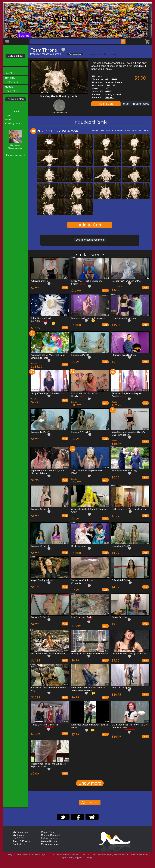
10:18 (106, 315)
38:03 (147, 315)
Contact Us (19, 844)
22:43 (147, 722)
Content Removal (50, 835)
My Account (19, 835)
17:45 (147, 651)
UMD (67, 35)
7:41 (107, 685)
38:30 (106, 543)
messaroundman (59, 112)
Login (37, 35)
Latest (8, 73)
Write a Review (49, 841)
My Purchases (20, 832)
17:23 (147, 543)
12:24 (66, 315)
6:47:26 (65, 352)
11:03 (147, 467)
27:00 (66, 651)
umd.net (21, 155)
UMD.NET (18, 838)
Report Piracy (48, 832)
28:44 (66, 467)
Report (110, 98)
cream (8, 115)
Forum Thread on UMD (135, 104)
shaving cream (13, 123)
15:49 (147, 685)
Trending (10, 78)
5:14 (147, 614)
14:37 (106, 352)
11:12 (66, 506)
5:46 (147, 506)
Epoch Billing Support (72, 857)
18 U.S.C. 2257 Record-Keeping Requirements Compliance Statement (116, 854)
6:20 (107, 722)
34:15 (66, 278)
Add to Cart (106, 104)
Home (11, 35)
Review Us (11, 91)
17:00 (147, 577)
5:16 (147, 278)
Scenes (24, 35)
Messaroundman (15, 148)
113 (49, 323)
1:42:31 (106, 390)
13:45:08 (65, 390)
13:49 (66, 429)
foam (8, 119)
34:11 (106, 506)
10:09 (66, 722)
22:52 (106, 429)
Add (65, 288)
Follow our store (15, 99)
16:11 (106, 651)
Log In (90, 857)
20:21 (66, 614)
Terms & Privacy (21, 841)
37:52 (106, 278)
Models (9, 87)
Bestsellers (11, 82)
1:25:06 (146, 390)
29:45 (66, 577)
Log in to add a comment (90, 240)
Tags (15, 110)
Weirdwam (77, 18)
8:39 (107, 577)
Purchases (52, 35)
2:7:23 (146, 429)
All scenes (90, 803)
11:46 (66, 685)
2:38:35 (106, 467)
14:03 (66, 761)
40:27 (106, 614)
